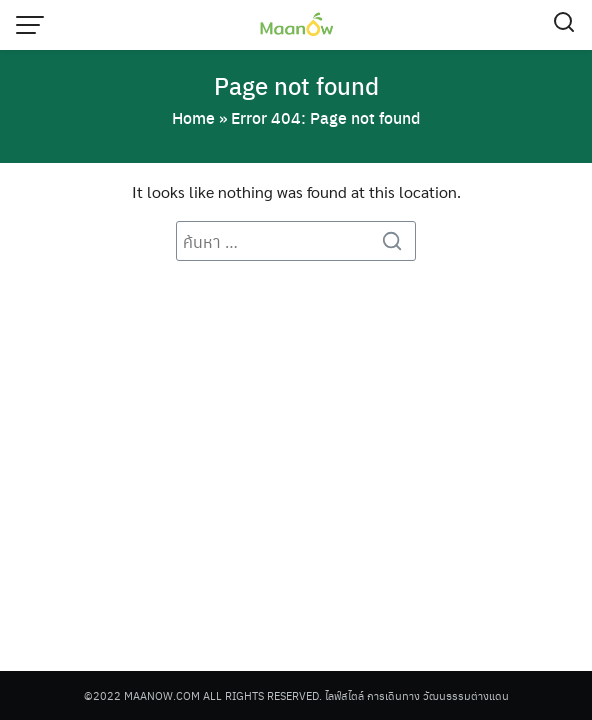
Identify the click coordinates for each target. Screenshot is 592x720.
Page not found (296, 85)
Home (193, 117)
